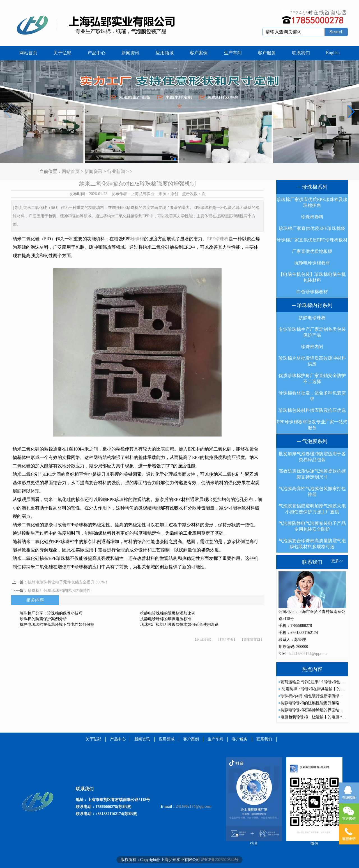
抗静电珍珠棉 (312, 318)
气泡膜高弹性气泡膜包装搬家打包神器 (312, 491)
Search (336, 32)
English (333, 53)
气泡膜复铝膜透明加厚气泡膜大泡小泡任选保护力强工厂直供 (312, 509)
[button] (351, 112)
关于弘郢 (62, 53)
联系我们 (301, 53)
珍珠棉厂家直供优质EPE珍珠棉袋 (312, 228)
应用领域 (165, 53)
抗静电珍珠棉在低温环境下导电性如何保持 (57, 625)
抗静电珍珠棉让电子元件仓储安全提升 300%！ (68, 582)
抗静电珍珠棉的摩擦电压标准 (166, 619)
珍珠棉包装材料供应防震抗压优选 (312, 410)
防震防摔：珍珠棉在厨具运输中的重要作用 (318, 689)
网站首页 (28, 53)
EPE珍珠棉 (218, 239)
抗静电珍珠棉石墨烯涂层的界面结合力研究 (318, 710)
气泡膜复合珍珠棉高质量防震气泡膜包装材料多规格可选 (312, 544)
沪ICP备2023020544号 (220, 860)
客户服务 (267, 53)
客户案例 (199, 53)
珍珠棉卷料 (312, 217)
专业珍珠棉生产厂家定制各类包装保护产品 (312, 332)
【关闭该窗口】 (252, 640)
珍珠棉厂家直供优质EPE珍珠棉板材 (312, 240)
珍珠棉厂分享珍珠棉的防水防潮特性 (59, 591)
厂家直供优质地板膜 (312, 251)
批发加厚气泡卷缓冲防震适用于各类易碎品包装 (312, 457)
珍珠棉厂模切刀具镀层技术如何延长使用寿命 (179, 625)
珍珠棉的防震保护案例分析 (43, 619)
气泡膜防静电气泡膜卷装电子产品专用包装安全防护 (312, 526)
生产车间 (233, 53)
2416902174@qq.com (309, 654)
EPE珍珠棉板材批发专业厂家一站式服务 (312, 425)
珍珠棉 (137, 239)
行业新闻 (116, 171)
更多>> (337, 561)
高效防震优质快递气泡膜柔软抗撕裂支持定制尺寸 (312, 474)
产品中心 (96, 53)
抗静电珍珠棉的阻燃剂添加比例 (168, 613)
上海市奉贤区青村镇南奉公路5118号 (119, 800)
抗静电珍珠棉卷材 (312, 263)
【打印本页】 (227, 640)
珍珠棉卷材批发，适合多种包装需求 (312, 396)
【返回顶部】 (203, 640)
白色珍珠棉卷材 (312, 292)
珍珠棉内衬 (312, 347)
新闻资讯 (130, 53)
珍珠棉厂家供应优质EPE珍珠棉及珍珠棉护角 (312, 202)
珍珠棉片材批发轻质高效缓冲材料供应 (312, 361)
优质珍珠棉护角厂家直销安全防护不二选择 (312, 378)
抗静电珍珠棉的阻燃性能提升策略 (310, 703)
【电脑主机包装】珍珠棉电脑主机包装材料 (312, 277)
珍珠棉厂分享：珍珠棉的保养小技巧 (51, 613)
